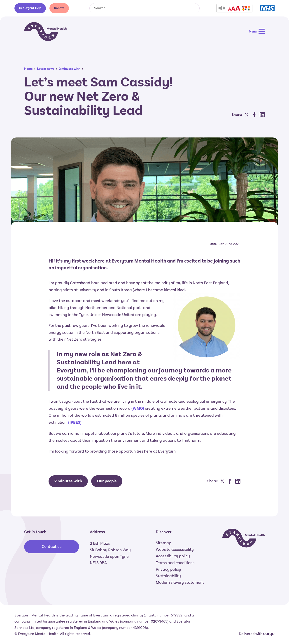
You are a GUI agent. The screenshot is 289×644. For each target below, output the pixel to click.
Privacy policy (168, 569)
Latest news (46, 69)
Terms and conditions (175, 563)
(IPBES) (75, 422)
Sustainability (168, 576)
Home (28, 69)
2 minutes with (70, 69)
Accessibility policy (173, 556)
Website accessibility (175, 549)
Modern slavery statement (180, 582)
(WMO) (138, 408)
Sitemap (164, 543)
